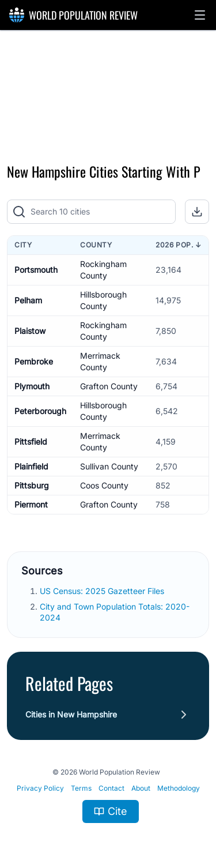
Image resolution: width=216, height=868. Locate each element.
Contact (111, 788)
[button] (200, 15)
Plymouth (32, 386)
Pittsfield (31, 441)
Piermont (31, 504)
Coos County (104, 485)
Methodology (179, 788)
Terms (81, 788)
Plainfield (31, 466)
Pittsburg (32, 485)
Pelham (28, 300)
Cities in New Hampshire (71, 714)
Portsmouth (36, 270)
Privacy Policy (40, 788)
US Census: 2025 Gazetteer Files (102, 591)
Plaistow (30, 331)
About (141, 788)
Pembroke (34, 361)
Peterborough (40, 411)
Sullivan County (109, 466)
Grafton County (109, 386)
